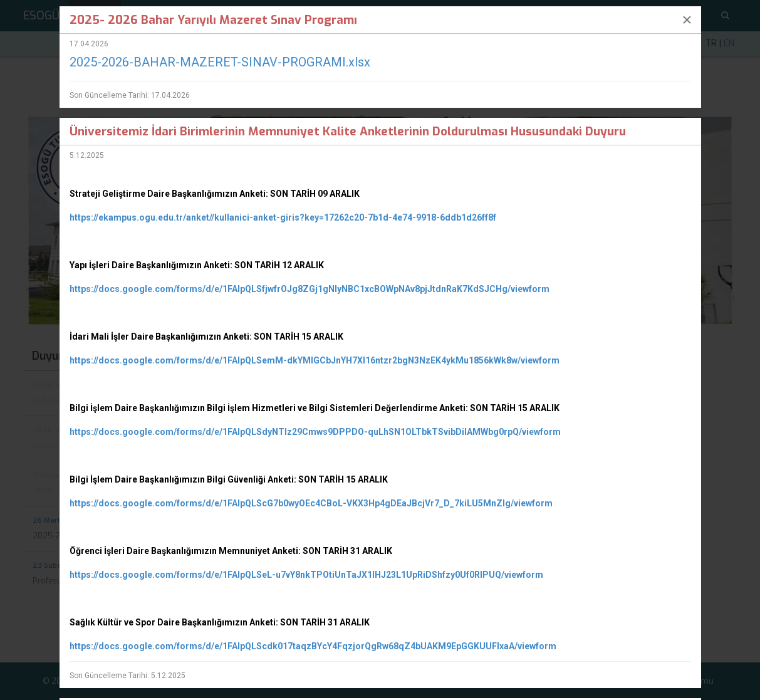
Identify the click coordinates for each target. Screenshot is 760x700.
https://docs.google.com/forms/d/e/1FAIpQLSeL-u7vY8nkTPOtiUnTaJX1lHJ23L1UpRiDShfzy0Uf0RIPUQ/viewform (306, 575)
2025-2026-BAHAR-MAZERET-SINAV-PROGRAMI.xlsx (220, 62)
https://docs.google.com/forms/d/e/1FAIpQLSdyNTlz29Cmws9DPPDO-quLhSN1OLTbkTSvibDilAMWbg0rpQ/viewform (315, 432)
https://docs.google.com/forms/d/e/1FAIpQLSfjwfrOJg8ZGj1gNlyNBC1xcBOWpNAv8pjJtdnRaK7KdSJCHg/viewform (310, 289)
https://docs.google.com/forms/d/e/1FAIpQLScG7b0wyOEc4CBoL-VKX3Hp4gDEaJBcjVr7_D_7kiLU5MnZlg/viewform (311, 503)
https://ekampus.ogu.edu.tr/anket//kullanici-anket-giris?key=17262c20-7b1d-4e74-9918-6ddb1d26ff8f (283, 217)
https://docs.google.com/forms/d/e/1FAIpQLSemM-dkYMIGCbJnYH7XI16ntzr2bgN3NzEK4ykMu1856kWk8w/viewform (315, 360)
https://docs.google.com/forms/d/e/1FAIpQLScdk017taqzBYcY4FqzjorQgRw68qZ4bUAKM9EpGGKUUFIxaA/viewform (313, 646)
